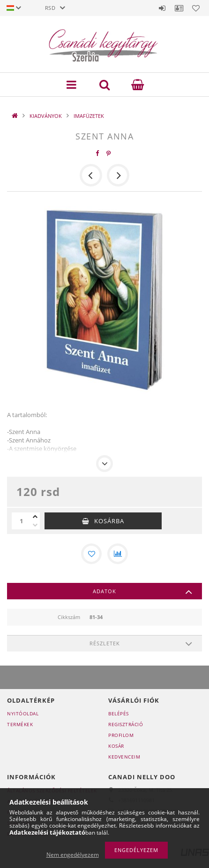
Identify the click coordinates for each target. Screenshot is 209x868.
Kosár (116, 746)
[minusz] (35, 525)
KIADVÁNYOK (46, 116)
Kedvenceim (124, 757)
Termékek (20, 724)
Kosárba (109, 521)
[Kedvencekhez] (91, 554)
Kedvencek (196, 8)
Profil (179, 8)
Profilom (121, 735)
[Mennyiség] (21, 521)
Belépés (162, 8)
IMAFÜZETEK (89, 116)
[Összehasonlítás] (118, 554)
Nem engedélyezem (73, 855)
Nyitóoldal (23, 713)
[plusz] (35, 517)
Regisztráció (126, 724)
